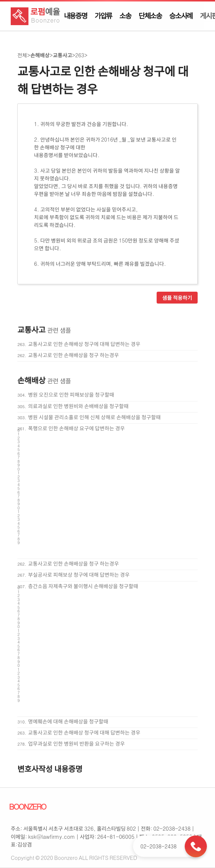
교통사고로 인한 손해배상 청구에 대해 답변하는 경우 (84, 344)
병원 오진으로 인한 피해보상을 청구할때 (71, 394)
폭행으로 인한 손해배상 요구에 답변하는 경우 (76, 428)
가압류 (103, 16)
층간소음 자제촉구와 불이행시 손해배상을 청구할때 (83, 586)
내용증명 (76, 16)
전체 (22, 55)
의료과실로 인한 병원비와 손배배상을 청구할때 (78, 406)
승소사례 (181, 16)
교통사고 (62, 55)
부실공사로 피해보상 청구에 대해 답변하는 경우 (79, 574)
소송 (125, 16)
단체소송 (150, 16)
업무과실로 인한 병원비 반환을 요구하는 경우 (76, 743)
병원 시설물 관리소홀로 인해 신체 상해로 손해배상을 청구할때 (94, 417)
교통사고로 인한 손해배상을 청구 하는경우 (74, 355)
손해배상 (40, 55)
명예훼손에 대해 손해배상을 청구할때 (68, 721)
